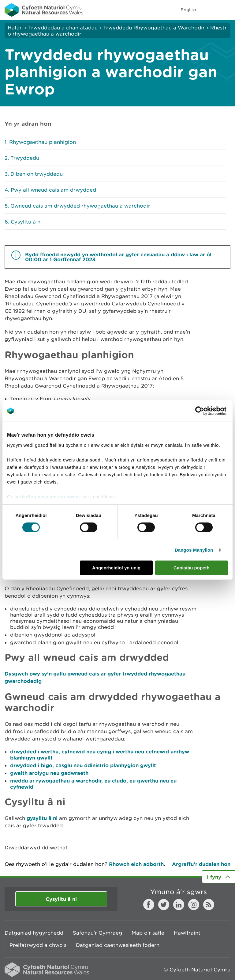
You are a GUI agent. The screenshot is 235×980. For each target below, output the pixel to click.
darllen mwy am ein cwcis (50, 496)
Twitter (164, 905)
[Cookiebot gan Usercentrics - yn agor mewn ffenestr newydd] (210, 411)
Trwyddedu (25, 158)
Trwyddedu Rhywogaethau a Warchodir (154, 28)
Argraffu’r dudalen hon (201, 864)
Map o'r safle (148, 933)
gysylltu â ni (42, 818)
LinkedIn (179, 905)
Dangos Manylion (194, 550)
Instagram (194, 905)
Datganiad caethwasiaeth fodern (118, 945)
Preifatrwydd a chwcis (38, 945)
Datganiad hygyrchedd (34, 933)
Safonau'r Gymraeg (97, 933)
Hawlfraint (187, 933)
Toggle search (209, 10)
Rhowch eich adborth (136, 864)
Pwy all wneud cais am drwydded (53, 190)
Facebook (149, 905)
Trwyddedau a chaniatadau (63, 28)
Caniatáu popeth (192, 568)
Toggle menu (226, 10)
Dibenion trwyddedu (37, 174)
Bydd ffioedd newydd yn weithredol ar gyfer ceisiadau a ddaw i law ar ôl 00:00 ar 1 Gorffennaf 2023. (118, 257)
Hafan (15, 28)
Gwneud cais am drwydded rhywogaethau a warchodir (80, 206)
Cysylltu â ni (26, 222)
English (188, 10)
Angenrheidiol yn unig (116, 568)
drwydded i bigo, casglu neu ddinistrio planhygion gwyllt (83, 765)
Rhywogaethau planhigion (43, 142)
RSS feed (209, 905)
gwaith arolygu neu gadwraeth (49, 773)
